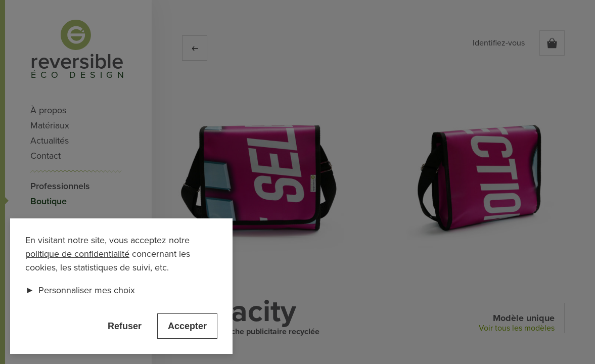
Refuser (125, 326)
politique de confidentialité (77, 254)
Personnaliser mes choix (80, 290)
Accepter (187, 326)
